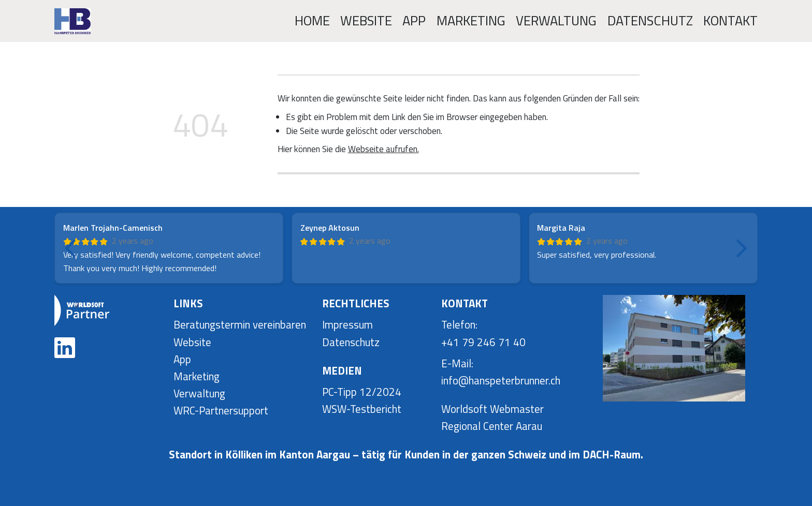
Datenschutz (650, 20)
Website (366, 20)
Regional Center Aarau (492, 426)
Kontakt (730, 20)
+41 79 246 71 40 (483, 342)
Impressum (347, 325)
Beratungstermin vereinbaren (240, 325)
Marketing (471, 20)
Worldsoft (464, 409)
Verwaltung (556, 20)
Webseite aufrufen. (383, 149)
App (414, 20)
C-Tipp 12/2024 (365, 392)
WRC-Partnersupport (221, 411)
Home (312, 20)
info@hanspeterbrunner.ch (501, 381)
